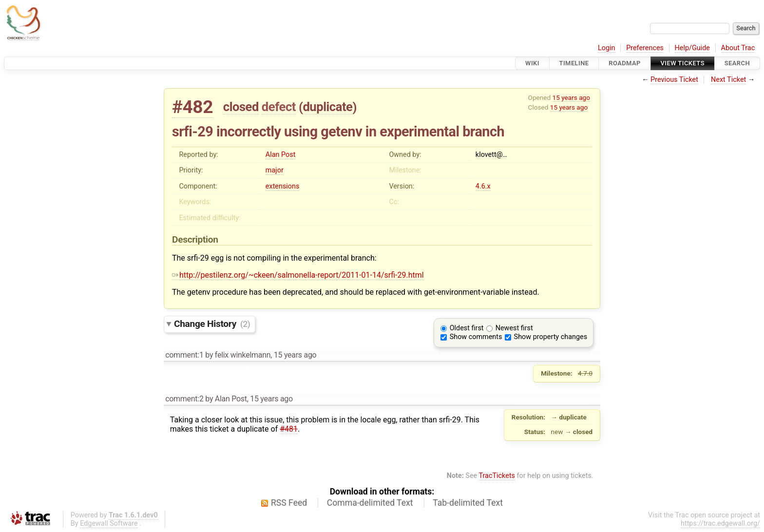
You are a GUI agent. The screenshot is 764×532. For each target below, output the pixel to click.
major (275, 170)
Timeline (574, 63)
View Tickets (683, 63)
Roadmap (625, 63)
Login (607, 48)
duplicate (327, 107)
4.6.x (483, 186)
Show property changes (551, 337)
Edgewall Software (109, 523)
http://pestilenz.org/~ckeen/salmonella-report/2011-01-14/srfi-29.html (298, 275)
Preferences (645, 48)
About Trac (738, 48)
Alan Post (281, 155)
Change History (212, 324)
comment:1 (184, 355)
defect (279, 107)
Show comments (476, 337)
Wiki (532, 63)
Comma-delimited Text (370, 503)
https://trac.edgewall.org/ (720, 523)
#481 (289, 429)
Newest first (514, 328)
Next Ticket (728, 80)
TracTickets (497, 476)
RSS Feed (289, 503)
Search (737, 63)
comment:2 (184, 399)
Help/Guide (692, 48)
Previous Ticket (674, 80)
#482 (192, 107)
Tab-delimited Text (468, 503)
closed (241, 107)
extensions (283, 186)
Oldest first (467, 328)
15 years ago (571, 97)
